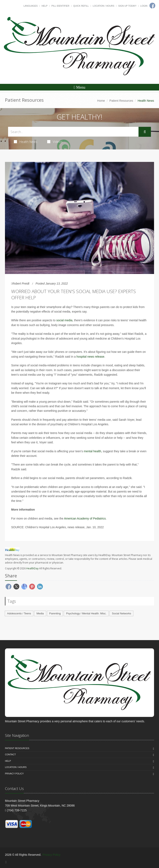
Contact (10, 754)
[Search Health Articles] (73, 132)
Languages (30, 6)
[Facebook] (6, 862)
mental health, (93, 451)
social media (64, 320)
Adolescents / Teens (19, 613)
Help (45, 6)
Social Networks (121, 613)
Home (101, 101)
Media (40, 613)
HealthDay (32, 568)
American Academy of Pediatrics (85, 518)
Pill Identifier (60, 6)
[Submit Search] (145, 132)
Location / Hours (104, 6)
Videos (55, 142)
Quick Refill (81, 6)
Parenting (55, 613)
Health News (26, 142)
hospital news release (91, 357)
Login (144, 6)
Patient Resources (121, 101)
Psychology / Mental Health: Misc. (86, 613)
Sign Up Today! (127, 6)
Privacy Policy (14, 774)
